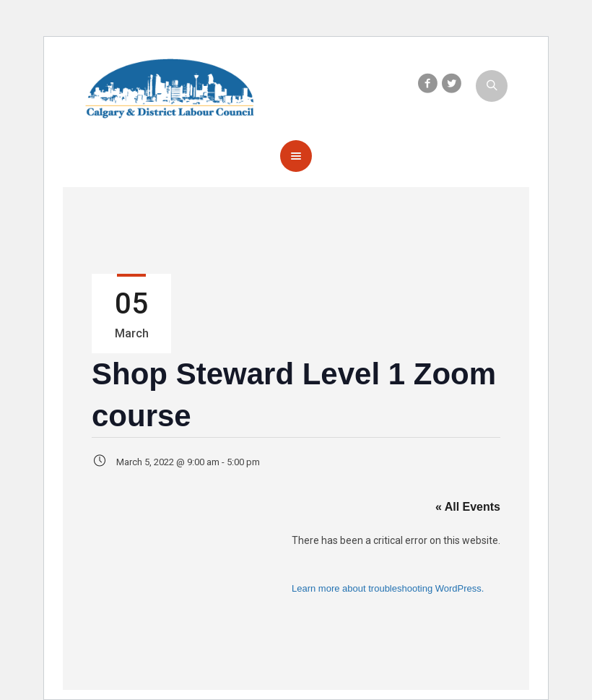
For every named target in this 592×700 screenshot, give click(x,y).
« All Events (468, 507)
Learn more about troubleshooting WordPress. (388, 588)
